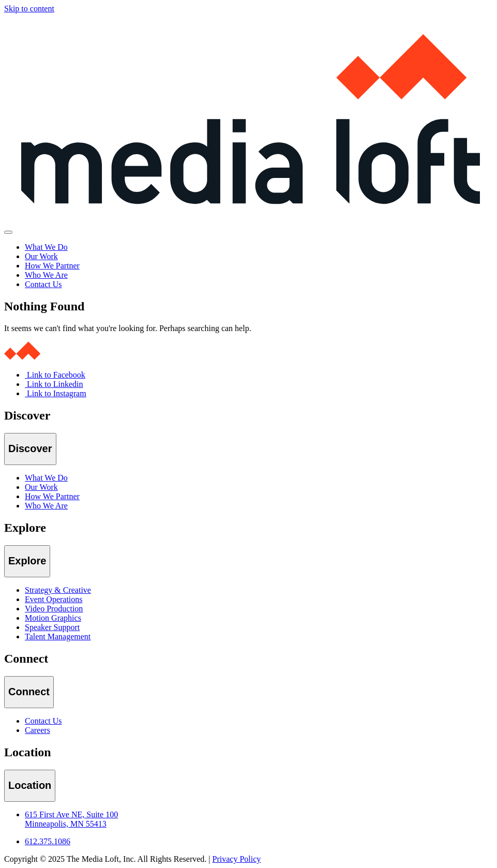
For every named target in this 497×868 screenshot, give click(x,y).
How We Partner (52, 266)
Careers (37, 730)
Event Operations (54, 599)
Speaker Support (52, 627)
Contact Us (43, 284)
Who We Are (46, 275)
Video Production (54, 609)
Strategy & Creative (58, 590)
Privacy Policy (237, 859)
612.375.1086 (48, 841)
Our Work (41, 256)
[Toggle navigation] (8, 232)
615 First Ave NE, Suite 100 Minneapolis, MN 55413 (71, 819)
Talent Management (58, 637)
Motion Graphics (53, 618)
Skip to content (29, 9)
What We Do (46, 247)
